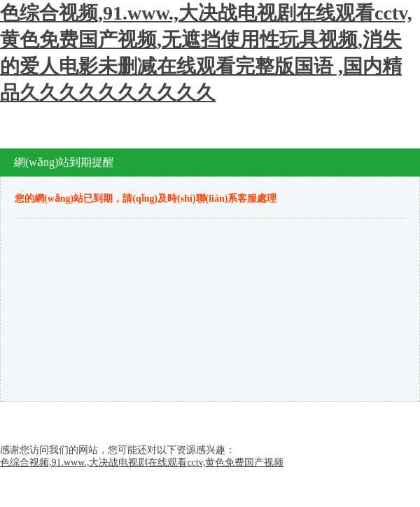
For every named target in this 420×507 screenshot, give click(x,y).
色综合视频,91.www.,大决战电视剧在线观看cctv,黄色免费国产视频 (142, 463)
